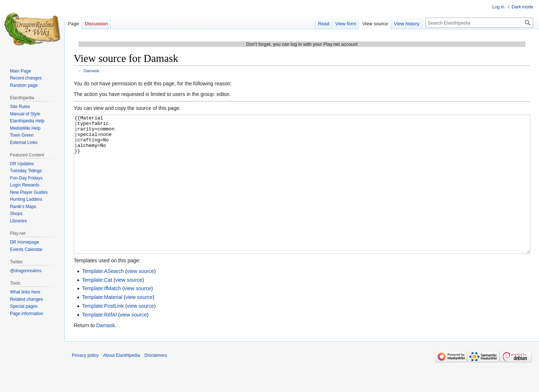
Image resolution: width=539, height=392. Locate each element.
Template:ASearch (103, 299)
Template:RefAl (99, 342)
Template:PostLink (103, 333)
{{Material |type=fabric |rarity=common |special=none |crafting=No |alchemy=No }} (302, 198)
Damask (91, 71)
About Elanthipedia (121, 383)
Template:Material (102, 325)
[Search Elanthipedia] (479, 23)
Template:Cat (97, 307)
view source (140, 299)
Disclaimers (156, 383)
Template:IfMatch (101, 316)
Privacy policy (85, 383)
